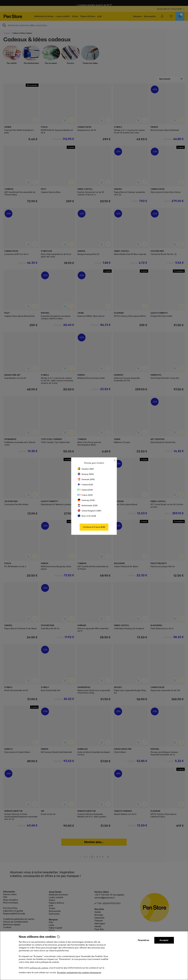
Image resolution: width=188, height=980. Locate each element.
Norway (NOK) (86, 474)
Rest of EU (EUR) (87, 516)
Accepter (164, 940)
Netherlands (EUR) (88, 505)
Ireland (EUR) (85, 490)
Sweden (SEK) (86, 469)
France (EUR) (85, 495)
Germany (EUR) (86, 500)
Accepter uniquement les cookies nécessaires (79, 972)
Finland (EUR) (85, 485)
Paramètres (143, 940)
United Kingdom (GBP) (89, 511)
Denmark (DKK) (86, 479)
